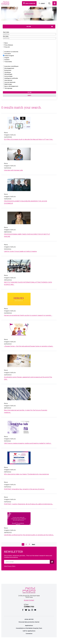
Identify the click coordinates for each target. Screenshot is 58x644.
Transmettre (8, 62)
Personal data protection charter (29, 622)
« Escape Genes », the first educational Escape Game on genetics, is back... (29, 346)
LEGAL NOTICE (29, 619)
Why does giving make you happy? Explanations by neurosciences (26, 474)
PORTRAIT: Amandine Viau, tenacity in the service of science (24, 489)
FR (54, 9)
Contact (31, 600)
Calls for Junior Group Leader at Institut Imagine (20, 251)
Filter (29, 26)
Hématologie (8, 74)
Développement (9, 68)
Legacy (43, 3)
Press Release (9, 45)
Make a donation (30, 3)
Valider (52, 562)
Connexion (29, 634)
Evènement (8, 70)
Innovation (8, 54)
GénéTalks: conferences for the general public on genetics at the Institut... (29, 535)
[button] (55, 3)
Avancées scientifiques (11, 66)
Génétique (8, 72)
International (8, 80)
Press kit (7, 47)
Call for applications (29, 631)
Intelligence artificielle (11, 78)
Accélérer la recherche (11, 52)
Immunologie (8, 76)
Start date (6, 32)
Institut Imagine (9, 56)
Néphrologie (8, 84)
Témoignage (8, 88)
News (6, 43)
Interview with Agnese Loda (13, 170)
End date (6, 36)
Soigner (7, 58)
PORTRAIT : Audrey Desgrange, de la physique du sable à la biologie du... (29, 504)
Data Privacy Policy (10, 566)
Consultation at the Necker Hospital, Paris (29, 628)
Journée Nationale (10, 82)
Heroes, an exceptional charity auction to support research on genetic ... (28, 315)
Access (26, 600)
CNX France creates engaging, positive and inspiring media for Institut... (28, 443)
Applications (29, 625)
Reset (29, 95)
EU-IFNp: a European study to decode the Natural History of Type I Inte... (29, 139)
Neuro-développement (11, 86)
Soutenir (7, 60)
